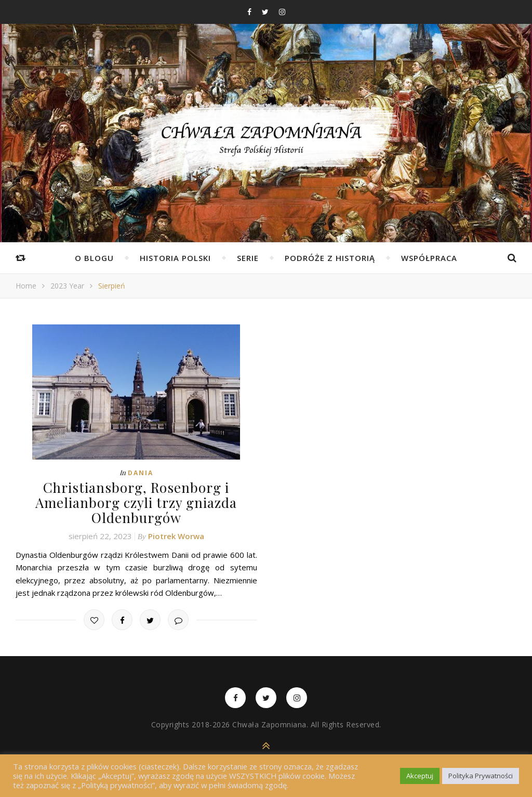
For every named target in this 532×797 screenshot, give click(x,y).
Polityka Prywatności (481, 776)
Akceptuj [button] (420, 776)
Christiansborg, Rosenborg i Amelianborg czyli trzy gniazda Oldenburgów (136, 502)
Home (26, 286)
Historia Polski (175, 258)
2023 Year (67, 286)
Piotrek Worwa (176, 536)
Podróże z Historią (330, 258)
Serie (248, 258)
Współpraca (429, 258)
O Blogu (94, 258)
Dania (141, 473)
